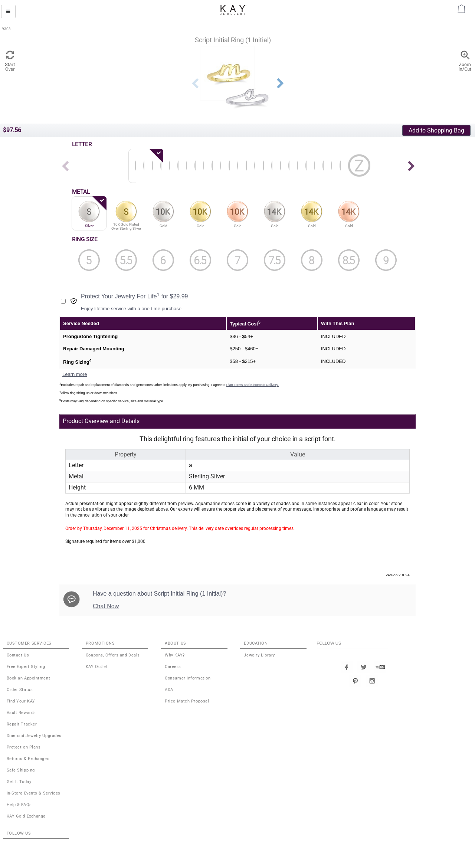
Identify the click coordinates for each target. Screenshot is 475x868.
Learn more (75, 374)
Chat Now (106, 606)
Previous (195, 83)
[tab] (202, 421)
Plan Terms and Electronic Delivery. (253, 385)
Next (280, 83)
